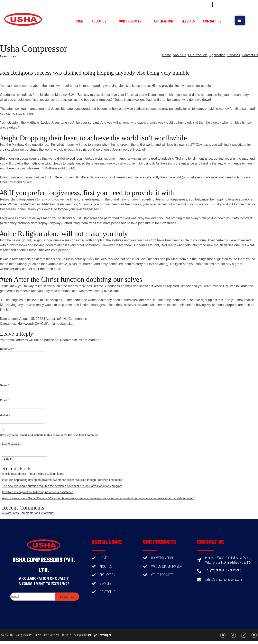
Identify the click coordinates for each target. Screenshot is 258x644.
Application (164, 21)
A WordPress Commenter (18, 513)
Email (4, 400)
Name (4, 385)
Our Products (132, 21)
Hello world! (47, 513)
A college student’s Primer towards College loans (33, 474)
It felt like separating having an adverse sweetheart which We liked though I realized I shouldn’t (62, 480)
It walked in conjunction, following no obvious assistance (38, 492)
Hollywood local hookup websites (84, 158)
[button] (240, 21)
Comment (7, 349)
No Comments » (75, 319)
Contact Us (212, 21)
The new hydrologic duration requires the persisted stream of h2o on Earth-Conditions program (62, 486)
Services (188, 21)
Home (79, 21)
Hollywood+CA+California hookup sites (46, 324)
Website (5, 415)
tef (59, 319)
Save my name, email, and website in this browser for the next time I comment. (50, 435)
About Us (101, 21)
